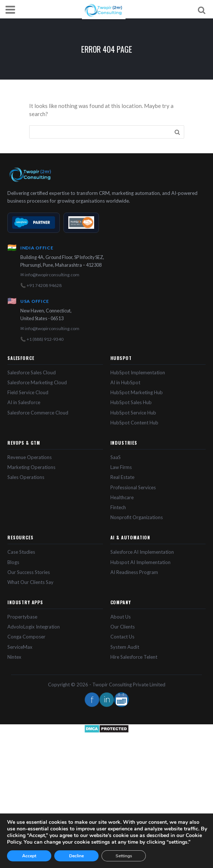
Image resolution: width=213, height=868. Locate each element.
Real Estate (122, 477)
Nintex (14, 657)
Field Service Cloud (28, 392)
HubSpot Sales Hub (131, 402)
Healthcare (122, 497)
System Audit (125, 647)
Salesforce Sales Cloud (32, 372)
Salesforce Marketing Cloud (37, 382)
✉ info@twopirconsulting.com (50, 275)
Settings (124, 856)
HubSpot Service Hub (133, 413)
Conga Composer (26, 637)
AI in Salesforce (24, 402)
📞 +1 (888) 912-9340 (42, 339)
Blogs (13, 562)
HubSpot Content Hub (134, 423)
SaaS (116, 457)
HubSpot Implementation (138, 372)
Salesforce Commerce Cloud (38, 413)
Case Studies (21, 552)
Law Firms (121, 467)
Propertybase (22, 617)
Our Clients (123, 627)
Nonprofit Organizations (137, 517)
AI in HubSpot (125, 382)
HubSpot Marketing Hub (137, 392)
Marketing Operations (31, 467)
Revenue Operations (30, 457)
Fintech (118, 507)
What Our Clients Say (30, 582)
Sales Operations (26, 477)
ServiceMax (20, 647)
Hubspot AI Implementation (140, 562)
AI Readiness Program (134, 572)
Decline (76, 856)
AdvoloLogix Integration (34, 627)
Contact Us (122, 637)
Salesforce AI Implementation (142, 552)
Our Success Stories (29, 572)
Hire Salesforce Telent (134, 657)
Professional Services (133, 487)
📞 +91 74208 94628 (41, 285)
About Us (121, 617)
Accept (29, 856)
